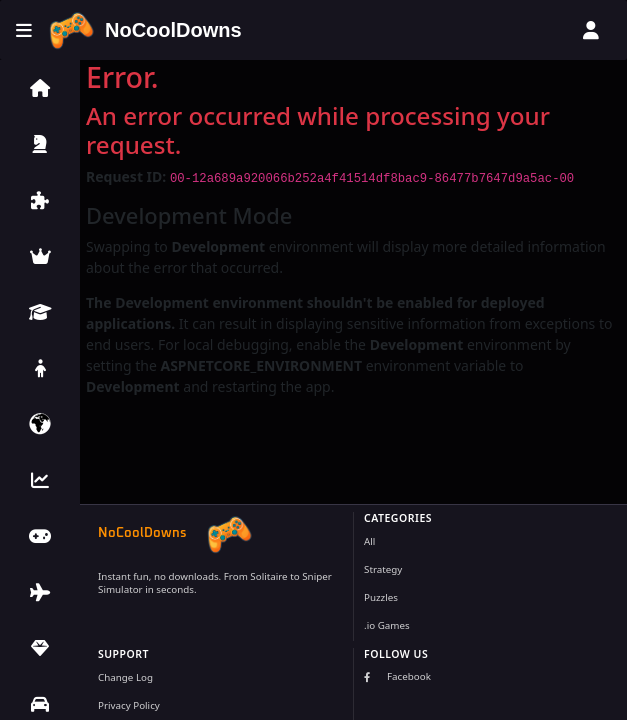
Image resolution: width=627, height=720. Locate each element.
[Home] (145, 30)
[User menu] (591, 30)
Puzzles (381, 597)
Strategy (383, 569)
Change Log (125, 677)
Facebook (397, 676)
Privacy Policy (129, 705)
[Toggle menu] (24, 30)
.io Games (387, 625)
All (369, 541)
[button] (40, 88)
